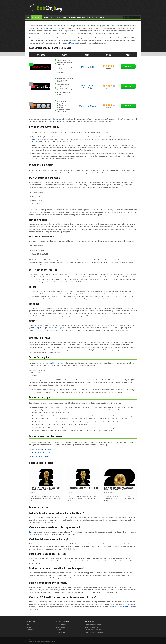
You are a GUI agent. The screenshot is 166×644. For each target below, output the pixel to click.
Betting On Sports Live (91, 627)
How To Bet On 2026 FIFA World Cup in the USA (83, 489)
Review (109, 68)
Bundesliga (58, 328)
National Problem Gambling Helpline (45, 642)
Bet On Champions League (42, 449)
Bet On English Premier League (43, 453)
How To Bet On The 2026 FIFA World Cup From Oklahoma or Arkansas (119, 489)
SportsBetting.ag (61, 632)
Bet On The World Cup (40, 457)
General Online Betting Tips (93, 630)
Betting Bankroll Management (93, 624)
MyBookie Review (61, 630)
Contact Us (30, 627)
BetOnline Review (61, 624)
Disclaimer (30, 630)
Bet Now (128, 67)
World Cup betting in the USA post (122, 607)
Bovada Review (60, 627)
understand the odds (52, 363)
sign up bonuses (55, 122)
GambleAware (31, 642)
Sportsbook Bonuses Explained (94, 632)
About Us (29, 624)
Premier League (35, 328)
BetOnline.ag (37, 139)
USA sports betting (74, 43)
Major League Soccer (54, 28)
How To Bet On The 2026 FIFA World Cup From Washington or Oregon (45, 489)
